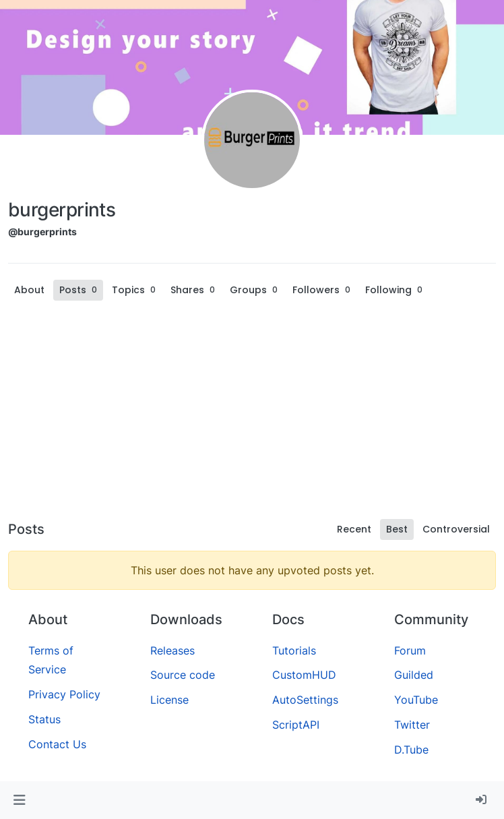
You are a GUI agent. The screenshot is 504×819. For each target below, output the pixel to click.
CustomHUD (304, 675)
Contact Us (57, 744)
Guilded (414, 675)
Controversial (456, 529)
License (169, 700)
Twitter (412, 725)
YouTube (416, 700)
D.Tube (411, 750)
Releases (172, 650)
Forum (410, 650)
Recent (354, 529)
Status (44, 719)
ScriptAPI (296, 725)
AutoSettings (305, 700)
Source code (183, 675)
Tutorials (294, 650)
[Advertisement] (252, 413)
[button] (19, 800)
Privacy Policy (64, 694)
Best (397, 529)
